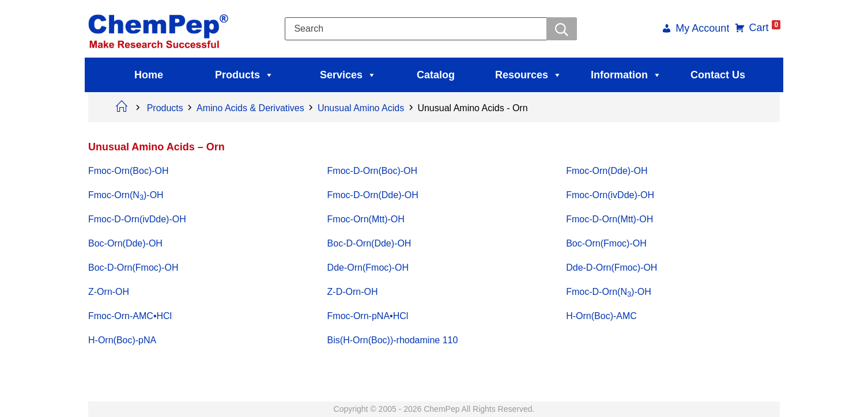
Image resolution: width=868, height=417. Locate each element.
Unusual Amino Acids (361, 108)
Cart (763, 28)
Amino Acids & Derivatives (250, 108)
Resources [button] (529, 75)
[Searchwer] (562, 29)
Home (149, 75)
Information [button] (626, 75)
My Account (701, 29)
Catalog (436, 75)
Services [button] (348, 75)
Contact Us (718, 75)
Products (244, 75)
